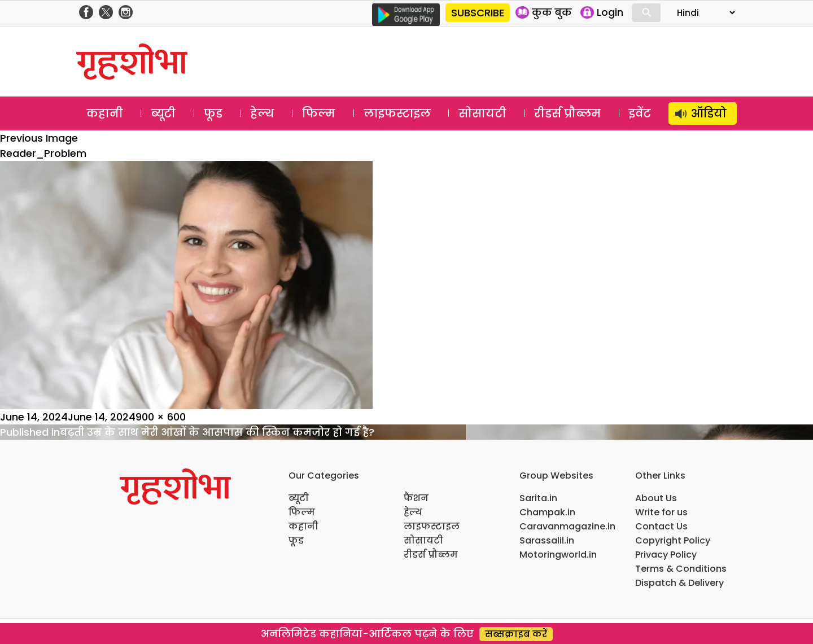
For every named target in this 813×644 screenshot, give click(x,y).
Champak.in (547, 512)
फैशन (416, 498)
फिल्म (319, 113)
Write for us (661, 512)
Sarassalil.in (547, 540)
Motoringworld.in (558, 555)
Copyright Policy (673, 540)
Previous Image (39, 138)
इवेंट (640, 113)
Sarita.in (538, 498)
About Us (656, 498)
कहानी (105, 113)
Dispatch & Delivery (679, 583)
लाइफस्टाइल (397, 113)
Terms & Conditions (681, 569)
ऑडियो (709, 113)
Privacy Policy (666, 555)
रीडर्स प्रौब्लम (567, 113)
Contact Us (661, 526)
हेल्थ (262, 113)
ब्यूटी (163, 113)
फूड (213, 113)
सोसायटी (482, 113)
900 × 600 (161, 417)
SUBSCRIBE (478, 13)
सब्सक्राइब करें (516, 634)
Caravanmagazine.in (567, 526)
